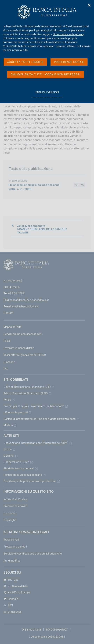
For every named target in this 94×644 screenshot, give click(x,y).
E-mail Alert (13, 612)
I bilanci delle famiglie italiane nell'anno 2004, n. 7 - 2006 (34, 187)
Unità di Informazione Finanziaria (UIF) (27, 387)
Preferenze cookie (15, 506)
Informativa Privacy (15, 499)
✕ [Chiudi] (89, 5)
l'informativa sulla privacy (68, 34)
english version (47, 94)
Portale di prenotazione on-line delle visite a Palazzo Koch (40, 419)
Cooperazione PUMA (16, 462)
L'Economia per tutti (16, 412)
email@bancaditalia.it (25, 306)
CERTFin (9, 456)
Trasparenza (11, 540)
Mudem (8, 425)
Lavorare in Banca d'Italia (19, 348)
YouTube (11, 580)
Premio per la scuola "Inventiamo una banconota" (34, 406)
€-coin (8, 449)
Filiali (7, 341)
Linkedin (11, 599)
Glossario (9, 362)
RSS (8, 605)
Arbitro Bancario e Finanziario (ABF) (26, 393)
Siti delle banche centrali (19, 468)
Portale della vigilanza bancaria (23, 475)
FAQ (6, 369)
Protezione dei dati (15, 547)
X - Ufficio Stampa (17, 592)
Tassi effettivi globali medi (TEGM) (25, 355)
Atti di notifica (12, 561)
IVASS (7, 400)
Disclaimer (10, 513)
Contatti (8, 313)
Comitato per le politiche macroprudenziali (30, 481)
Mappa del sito (12, 327)
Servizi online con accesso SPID (23, 334)
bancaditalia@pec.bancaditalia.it (29, 300)
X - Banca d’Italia (16, 586)
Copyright (10, 520)
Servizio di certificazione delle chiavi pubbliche (33, 554)
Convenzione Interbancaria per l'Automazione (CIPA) (36, 443)
